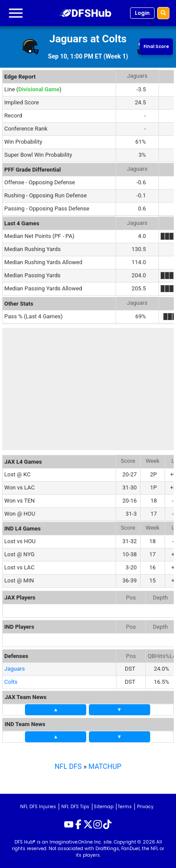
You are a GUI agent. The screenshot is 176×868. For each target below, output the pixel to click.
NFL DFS (68, 766)
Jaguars (15, 669)
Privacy (145, 807)
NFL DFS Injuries (38, 807)
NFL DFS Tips (75, 807)
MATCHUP (105, 766)
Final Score (156, 46)
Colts (11, 682)
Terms (125, 807)
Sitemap (104, 807)
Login (142, 13)
